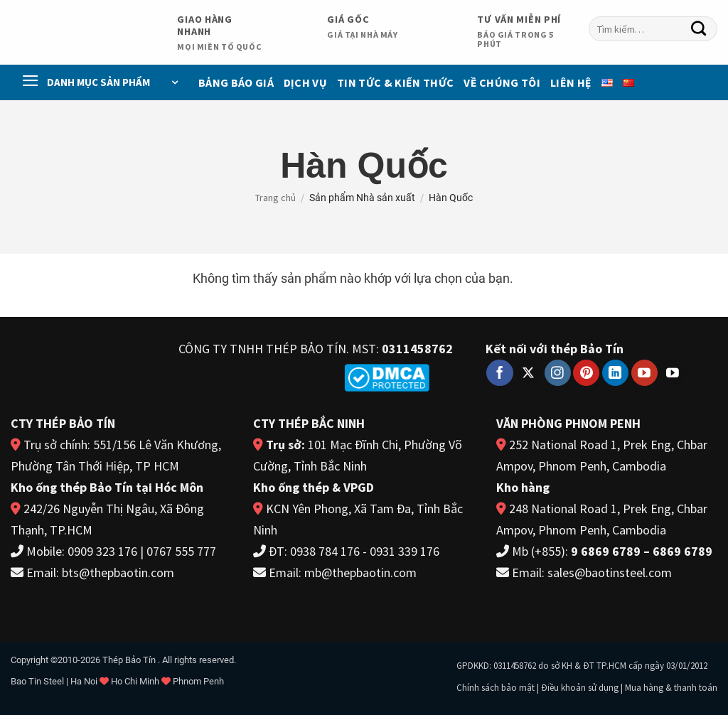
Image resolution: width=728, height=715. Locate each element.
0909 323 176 (102, 551)
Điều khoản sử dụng (580, 688)
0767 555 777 (181, 551)
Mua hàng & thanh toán (671, 688)
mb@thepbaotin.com (360, 572)
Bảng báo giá (236, 82)
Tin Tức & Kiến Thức (395, 82)
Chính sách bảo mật (496, 688)
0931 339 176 (405, 551)
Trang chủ (275, 198)
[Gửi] (699, 29)
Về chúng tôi (502, 82)
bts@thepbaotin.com (118, 572)
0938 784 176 (325, 551)
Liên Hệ (571, 82)
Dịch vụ (305, 82)
